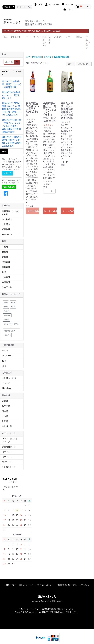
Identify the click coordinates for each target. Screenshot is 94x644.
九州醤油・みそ (45, 41)
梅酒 (4, 361)
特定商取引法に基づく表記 (66, 585)
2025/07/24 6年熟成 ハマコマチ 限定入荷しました (12, 95)
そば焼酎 (6, 262)
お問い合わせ (85, 585)
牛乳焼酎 (6, 282)
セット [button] (27, 37)
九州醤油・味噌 (9, 378)
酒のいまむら (47, 597)
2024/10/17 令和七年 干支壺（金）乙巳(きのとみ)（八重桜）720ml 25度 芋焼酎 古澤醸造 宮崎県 (12, 126)
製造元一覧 (7, 287)
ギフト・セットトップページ (11, 440)
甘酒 (4, 366)
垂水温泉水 (7, 388)
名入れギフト (8, 219)
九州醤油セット (9, 467)
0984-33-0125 (38, 21)
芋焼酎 (5, 247)
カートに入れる (51, 211)
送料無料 (6, 229)
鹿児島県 (6, 406)
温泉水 (49, 40)
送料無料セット (9, 447)
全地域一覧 (7, 426)
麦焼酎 (5, 257)
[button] (6, 194)
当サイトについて (26, 585)
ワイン (5, 351)
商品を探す (87, 43)
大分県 (5, 416)
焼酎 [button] (5, 37)
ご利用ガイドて (10, 585)
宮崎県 (5, 401)
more (4, 151)
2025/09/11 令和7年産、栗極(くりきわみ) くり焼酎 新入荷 (12, 84)
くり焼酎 (6, 277)
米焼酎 (5, 252)
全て (28, 57)
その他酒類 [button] (58, 37)
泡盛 (4, 272)
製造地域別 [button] (16, 37)
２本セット (7, 452)
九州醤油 (6, 224)
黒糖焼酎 (6, 267)
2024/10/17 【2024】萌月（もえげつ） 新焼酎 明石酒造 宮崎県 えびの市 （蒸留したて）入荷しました (12, 109)
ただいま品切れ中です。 (34, 211)
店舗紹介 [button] (8, 173)
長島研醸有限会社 (61, 57)
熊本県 (5, 411)
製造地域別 (37, 57)
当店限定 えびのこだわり (11, 213)
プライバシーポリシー (44, 585)
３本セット (7, 457)
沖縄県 (5, 421)
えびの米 (6, 383)
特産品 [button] (79, 37)
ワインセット (8, 462)
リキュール (7, 356)
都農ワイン (7, 234)
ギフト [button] (69, 37)
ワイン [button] (36, 37)
